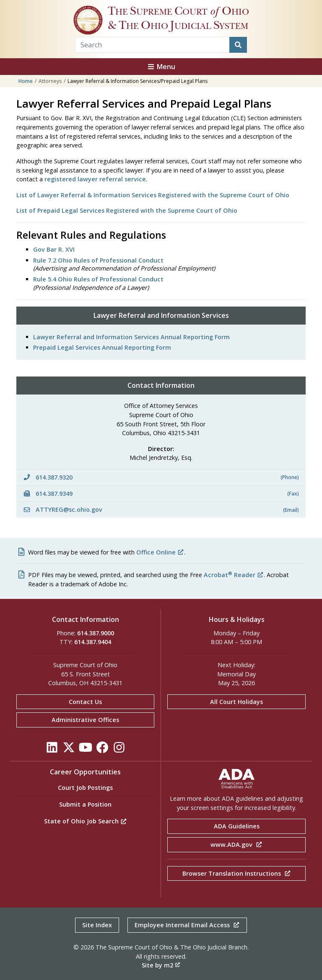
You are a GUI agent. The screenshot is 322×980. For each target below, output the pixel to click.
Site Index (97, 925)
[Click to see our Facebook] (102, 749)
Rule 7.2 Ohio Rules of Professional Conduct (98, 260)
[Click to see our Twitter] (69, 749)
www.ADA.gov (236, 845)
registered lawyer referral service (95, 179)
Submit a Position (85, 804)
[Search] (238, 45)
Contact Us (85, 702)
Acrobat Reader (234, 575)
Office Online (160, 552)
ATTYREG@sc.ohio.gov (161, 509)
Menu (161, 67)
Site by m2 (161, 965)
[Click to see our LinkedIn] (52, 749)
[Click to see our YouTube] (86, 749)
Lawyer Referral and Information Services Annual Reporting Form (131, 337)
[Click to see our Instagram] (119, 749)
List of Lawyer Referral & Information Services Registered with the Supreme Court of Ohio (153, 195)
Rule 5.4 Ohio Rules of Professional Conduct (98, 279)
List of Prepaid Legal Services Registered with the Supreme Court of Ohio (127, 210)
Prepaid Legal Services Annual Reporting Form (102, 347)
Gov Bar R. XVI (54, 249)
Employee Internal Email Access (187, 925)
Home (26, 81)
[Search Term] (152, 45)
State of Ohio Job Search (86, 821)
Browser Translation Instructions (237, 873)
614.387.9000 (96, 633)
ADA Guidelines (237, 826)
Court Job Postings (85, 788)
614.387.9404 (93, 642)
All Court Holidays (236, 702)
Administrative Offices (85, 720)
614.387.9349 (161, 494)
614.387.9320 (161, 477)
